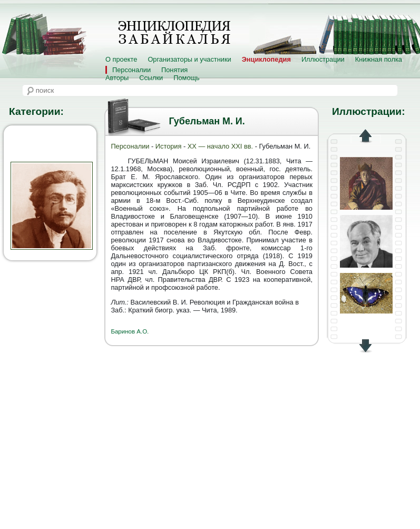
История (169, 146)
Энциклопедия (266, 59)
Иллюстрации (323, 59)
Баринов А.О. (130, 331)
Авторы (117, 78)
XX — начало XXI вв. (220, 146)
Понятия (174, 70)
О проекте (121, 59)
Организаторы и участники (189, 59)
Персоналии (131, 70)
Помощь (186, 78)
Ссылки (151, 78)
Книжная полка (379, 59)
